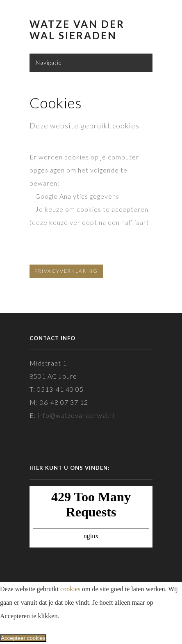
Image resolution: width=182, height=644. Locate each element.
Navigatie (49, 62)
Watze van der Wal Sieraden (77, 30)
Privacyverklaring (66, 271)
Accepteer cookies (23, 638)
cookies (70, 589)
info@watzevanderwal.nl (76, 415)
